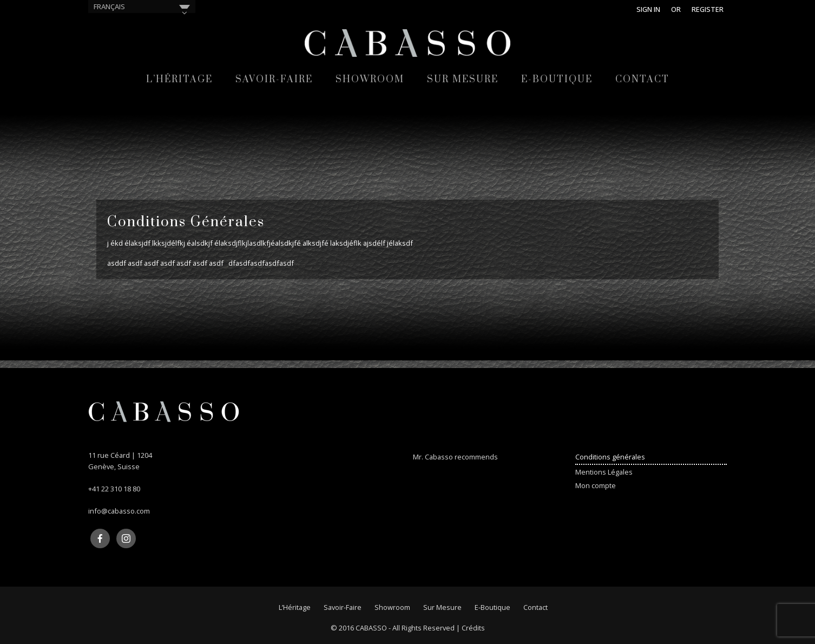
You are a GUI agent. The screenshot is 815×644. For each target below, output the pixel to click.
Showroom (370, 80)
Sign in (648, 9)
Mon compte (596, 485)
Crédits (473, 628)
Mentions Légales (604, 472)
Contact (642, 80)
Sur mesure (463, 80)
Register (708, 9)
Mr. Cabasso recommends (455, 457)
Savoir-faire (274, 80)
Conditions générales (610, 457)
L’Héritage (179, 80)
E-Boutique (557, 80)
